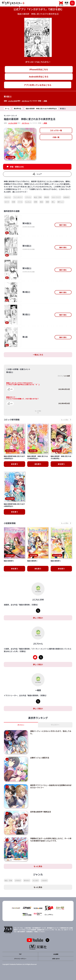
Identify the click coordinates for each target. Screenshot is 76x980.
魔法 (41, 202)
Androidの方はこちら (39, 77)
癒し (53, 202)
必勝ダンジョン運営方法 (40, 758)
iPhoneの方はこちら (39, 69)
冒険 (36, 202)
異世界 (47, 197)
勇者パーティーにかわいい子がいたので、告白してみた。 (51, 732)
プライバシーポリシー (20, 959)
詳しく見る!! (38, 618)
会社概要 (56, 954)
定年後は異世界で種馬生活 (41, 812)
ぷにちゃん (25, 101)
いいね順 (67, 376)
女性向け (66, 197)
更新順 (60, 376)
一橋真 (45, 101)
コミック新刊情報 (12, 420)
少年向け (18, 880)
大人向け (36, 880)
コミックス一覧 (56, 130)
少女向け (44, 880)
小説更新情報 (10, 523)
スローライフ (56, 197)
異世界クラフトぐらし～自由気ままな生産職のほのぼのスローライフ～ (51, 786)
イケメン (28, 197)
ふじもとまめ (13, 101)
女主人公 (8, 197)
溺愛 (47, 202)
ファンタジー (18, 197)
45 (12, 389)
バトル (20, 202)
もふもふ (28, 202)
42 (12, 403)
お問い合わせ (56, 959)
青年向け (27, 880)
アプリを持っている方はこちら (38, 85)
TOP (20, 954)
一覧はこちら (38, 355)
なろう (7, 202)
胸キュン (61, 202)
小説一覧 (56, 137)
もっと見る (38, 411)
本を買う (14, 464)
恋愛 (13, 202)
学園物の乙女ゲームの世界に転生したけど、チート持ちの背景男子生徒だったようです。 (51, 840)
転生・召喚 (38, 197)
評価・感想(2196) (17, 167)
